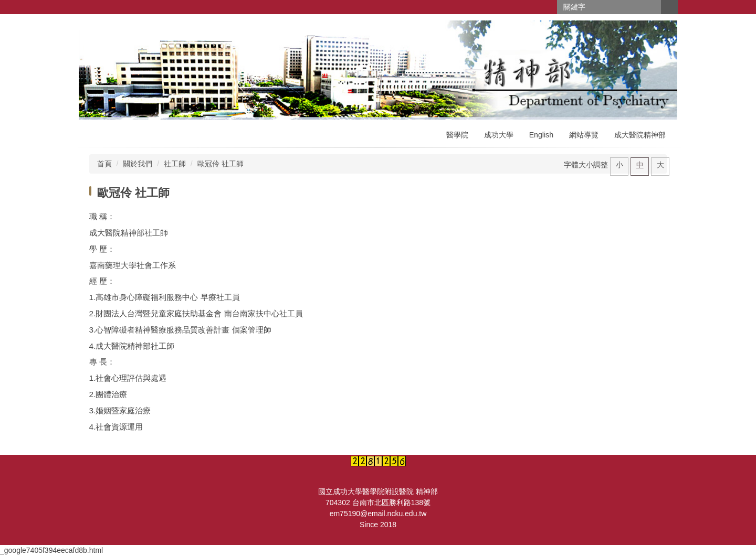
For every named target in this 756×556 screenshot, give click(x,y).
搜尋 (669, 7)
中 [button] (640, 165)
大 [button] (660, 165)
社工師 (175, 164)
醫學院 (457, 135)
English (541, 135)
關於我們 (138, 164)
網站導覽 (584, 135)
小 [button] (619, 165)
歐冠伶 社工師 (220, 164)
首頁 (104, 164)
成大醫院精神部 (640, 135)
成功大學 (499, 135)
